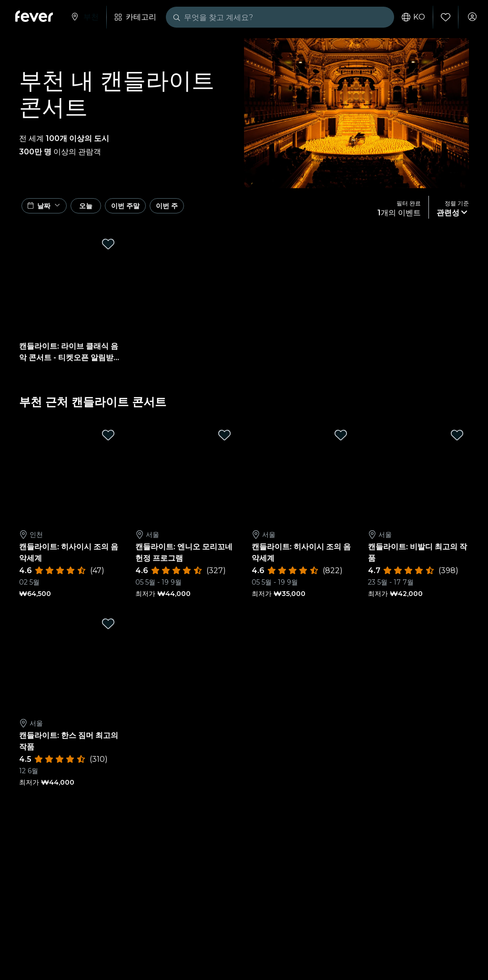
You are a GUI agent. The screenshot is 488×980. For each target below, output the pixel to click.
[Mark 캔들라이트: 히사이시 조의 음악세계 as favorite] (108, 440)
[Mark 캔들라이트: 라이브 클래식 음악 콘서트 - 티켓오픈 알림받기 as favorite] (108, 249)
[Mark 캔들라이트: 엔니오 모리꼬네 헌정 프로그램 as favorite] (224, 440)
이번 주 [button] (220, 209)
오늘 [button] (105, 209)
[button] (48, 210)
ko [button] (409, 17)
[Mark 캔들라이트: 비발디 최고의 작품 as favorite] (457, 440)
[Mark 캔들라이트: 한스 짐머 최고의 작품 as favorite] (108, 628)
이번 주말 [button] (163, 209)
